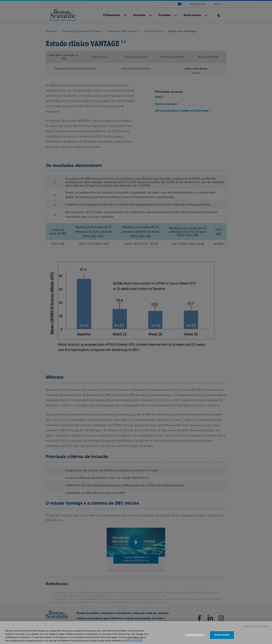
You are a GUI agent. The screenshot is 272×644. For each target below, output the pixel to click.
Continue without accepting (256, 626)
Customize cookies (195, 635)
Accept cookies (222, 635)
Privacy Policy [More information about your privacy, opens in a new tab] (135, 641)
